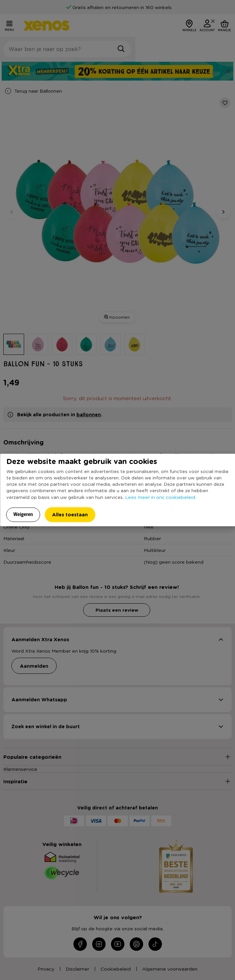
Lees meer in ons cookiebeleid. (161, 497)
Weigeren (23, 514)
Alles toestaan (70, 514)
